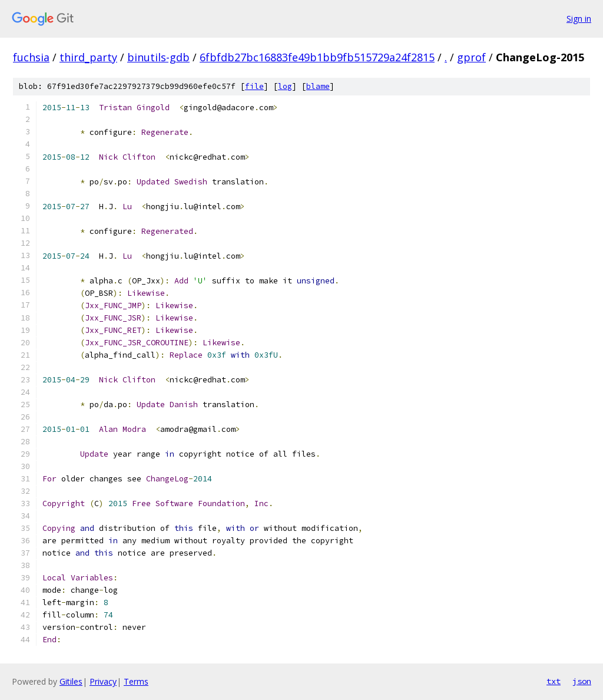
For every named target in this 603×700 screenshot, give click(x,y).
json (582, 681)
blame (318, 86)
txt (554, 681)
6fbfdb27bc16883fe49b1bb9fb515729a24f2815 (317, 57)
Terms (136, 681)
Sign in (579, 19)
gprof (471, 57)
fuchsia (31, 57)
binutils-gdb (158, 57)
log (285, 86)
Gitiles (71, 681)
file (254, 86)
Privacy (103, 681)
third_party (88, 57)
